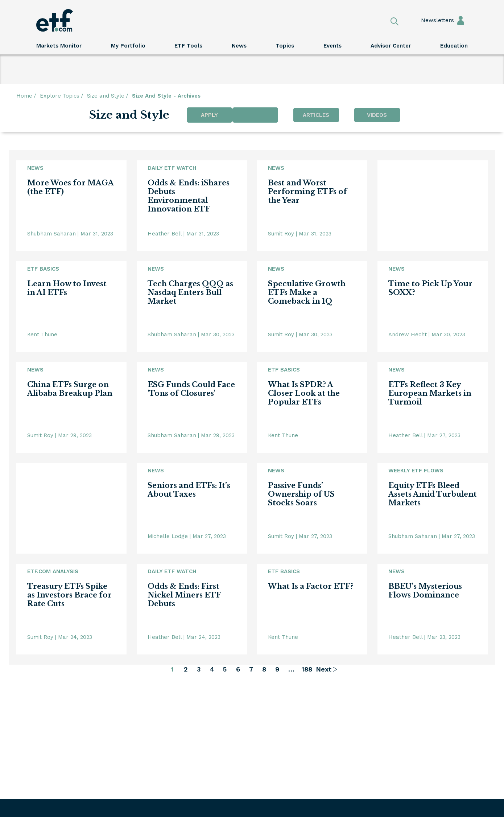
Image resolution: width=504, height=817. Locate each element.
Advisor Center (391, 46)
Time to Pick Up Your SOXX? (430, 288)
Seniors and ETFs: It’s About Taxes (189, 490)
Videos (377, 115)
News (239, 46)
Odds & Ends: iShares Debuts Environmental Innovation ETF (189, 196)
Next (324, 669)
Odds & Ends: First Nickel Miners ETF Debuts (184, 595)
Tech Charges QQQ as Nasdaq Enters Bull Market (190, 292)
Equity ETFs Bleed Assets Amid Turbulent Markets (433, 494)
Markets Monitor (59, 46)
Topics (285, 46)
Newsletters (430, 20)
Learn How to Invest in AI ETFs (67, 288)
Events (332, 46)
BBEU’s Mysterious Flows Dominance (425, 591)
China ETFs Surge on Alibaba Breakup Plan (70, 389)
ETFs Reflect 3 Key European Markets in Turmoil (430, 393)
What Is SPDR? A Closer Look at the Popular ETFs (304, 393)
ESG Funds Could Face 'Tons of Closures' (191, 389)
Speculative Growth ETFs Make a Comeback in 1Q (307, 292)
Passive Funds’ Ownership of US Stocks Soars (301, 494)
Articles (316, 115)
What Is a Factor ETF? (311, 586)
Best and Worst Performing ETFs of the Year (307, 192)
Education (454, 46)
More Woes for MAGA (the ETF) (70, 187)
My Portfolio (128, 46)
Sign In (461, 20)
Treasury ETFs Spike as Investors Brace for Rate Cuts (69, 595)
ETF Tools (188, 46)
